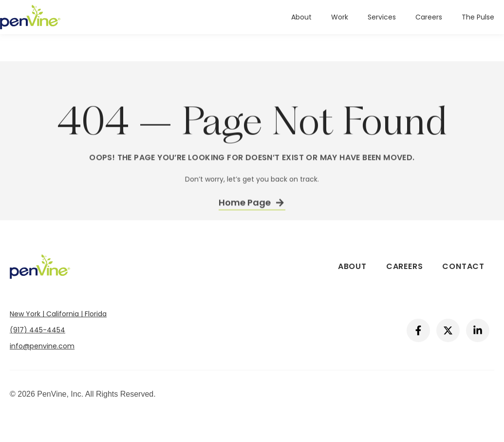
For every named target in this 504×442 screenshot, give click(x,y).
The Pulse (478, 17)
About (301, 17)
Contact (463, 266)
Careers (429, 17)
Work (340, 17)
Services (382, 17)
